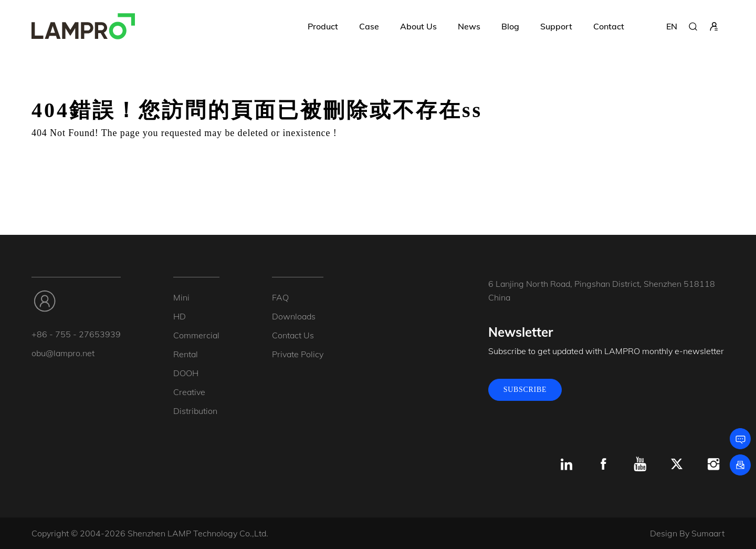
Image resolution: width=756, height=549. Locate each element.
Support (556, 26)
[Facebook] (603, 464)
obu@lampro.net (63, 353)
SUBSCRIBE (525, 390)
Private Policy (298, 354)
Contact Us (293, 335)
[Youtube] (640, 464)
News (469, 26)
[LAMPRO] (83, 26)
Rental (186, 354)
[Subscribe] (740, 465)
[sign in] (714, 26)
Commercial (196, 335)
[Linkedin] (566, 464)
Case (369, 26)
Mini (181, 297)
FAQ (280, 297)
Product (323, 26)
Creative (189, 392)
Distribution (195, 411)
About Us (418, 26)
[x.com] (677, 464)
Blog (510, 26)
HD (180, 316)
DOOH (186, 373)
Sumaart (708, 533)
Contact (609, 26)
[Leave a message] (740, 439)
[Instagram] (713, 464)
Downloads (294, 316)
